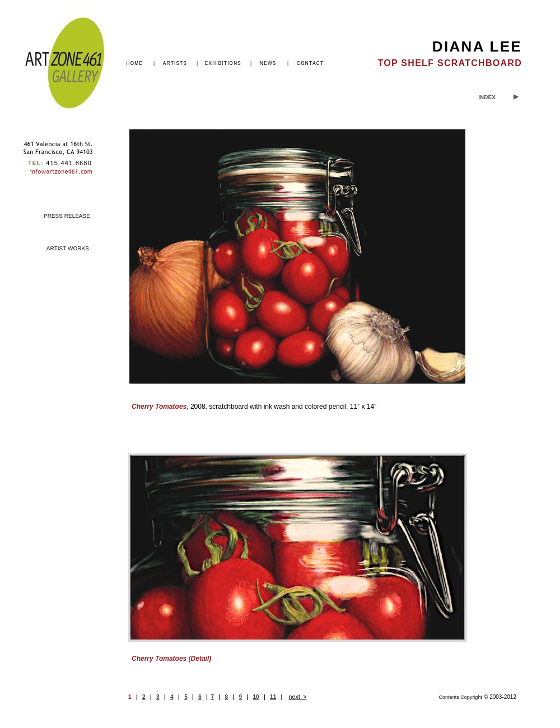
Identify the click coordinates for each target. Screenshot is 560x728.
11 (273, 697)
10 (256, 697)
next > (297, 697)
